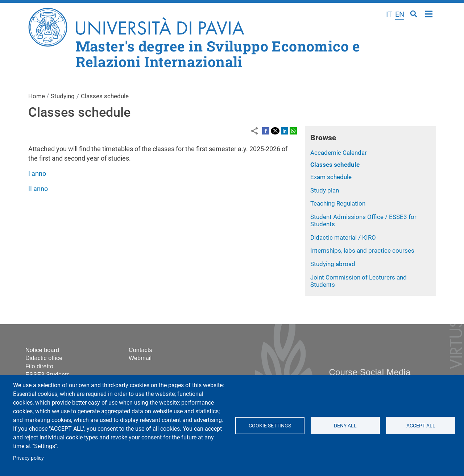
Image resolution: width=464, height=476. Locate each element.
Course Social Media (370, 372)
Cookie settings (270, 426)
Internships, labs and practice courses (362, 251)
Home (429, 13)
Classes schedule (335, 165)
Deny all (345, 426)
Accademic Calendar (339, 153)
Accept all (420, 426)
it (389, 14)
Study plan (325, 190)
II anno (38, 189)
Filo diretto (39, 366)
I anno (37, 173)
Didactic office (44, 358)
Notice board (42, 350)
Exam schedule (331, 177)
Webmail (140, 358)
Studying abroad (333, 264)
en (400, 14)
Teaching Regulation (338, 203)
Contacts (140, 350)
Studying (63, 96)
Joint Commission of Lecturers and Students (359, 281)
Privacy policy (28, 458)
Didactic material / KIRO (343, 237)
